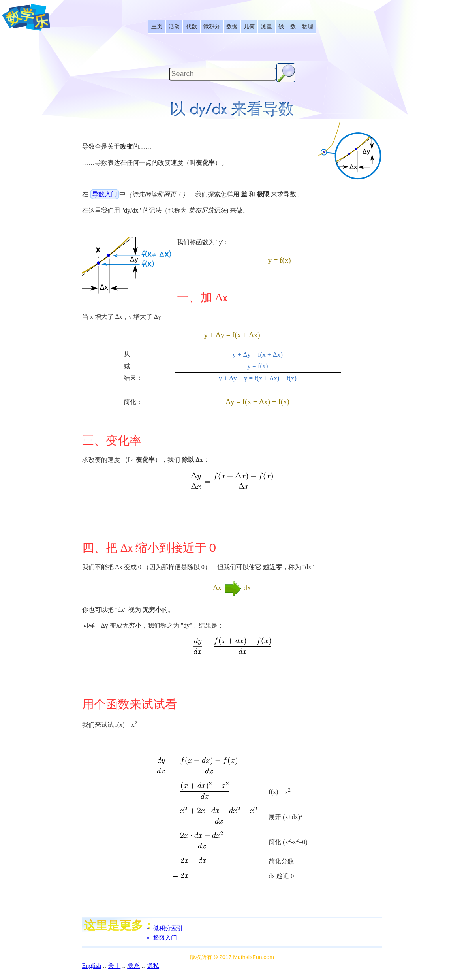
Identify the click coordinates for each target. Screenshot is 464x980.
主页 (157, 27)
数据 (232, 27)
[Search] (223, 74)
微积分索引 (168, 928)
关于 (114, 966)
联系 (133, 966)
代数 (192, 27)
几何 (249, 27)
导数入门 (105, 194)
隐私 (153, 966)
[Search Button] (286, 73)
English (92, 966)
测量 (267, 27)
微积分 (212, 27)
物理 (308, 27)
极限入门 (165, 938)
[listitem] (157, 27)
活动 (174, 27)
